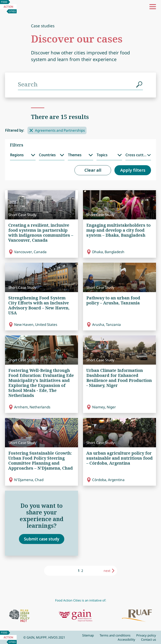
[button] (153, 7)
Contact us (149, 639)
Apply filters (133, 170)
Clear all (93, 170)
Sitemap (88, 635)
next (107, 571)
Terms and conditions (115, 635)
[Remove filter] (31, 130)
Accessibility (126, 639)
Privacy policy (146, 635)
